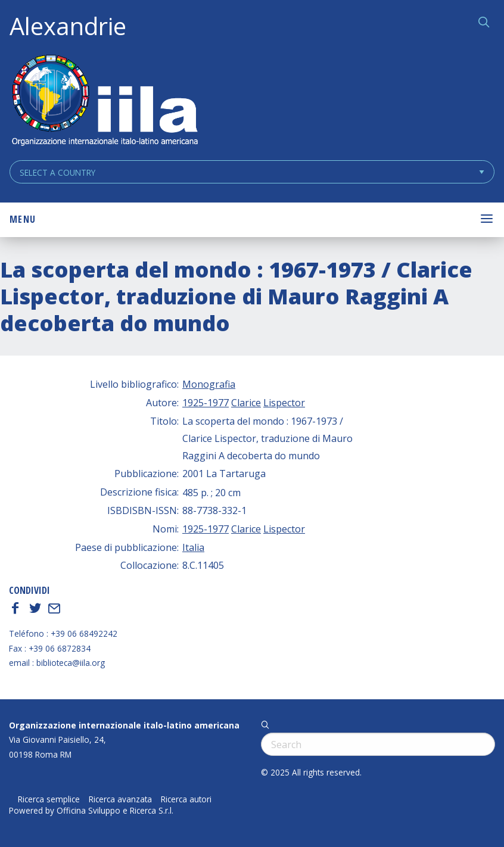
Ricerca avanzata (120, 799)
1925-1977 (206, 403)
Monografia (209, 384)
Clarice (246, 403)
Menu (23, 219)
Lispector (284, 403)
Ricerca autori (186, 799)
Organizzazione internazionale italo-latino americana (124, 725)
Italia (193, 547)
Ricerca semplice (49, 799)
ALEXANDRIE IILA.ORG (104, 102)
